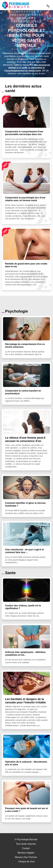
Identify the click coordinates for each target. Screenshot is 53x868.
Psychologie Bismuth (27, 839)
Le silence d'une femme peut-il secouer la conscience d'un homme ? (25, 441)
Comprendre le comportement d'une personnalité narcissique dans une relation (24, 134)
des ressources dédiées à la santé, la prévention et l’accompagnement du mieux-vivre (27, 68)
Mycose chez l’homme (26, 857)
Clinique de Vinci (26, 862)
